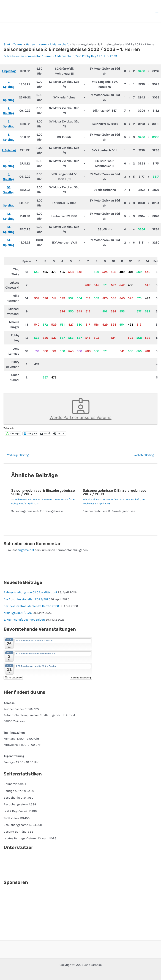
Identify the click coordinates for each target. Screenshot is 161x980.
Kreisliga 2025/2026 (18, 613)
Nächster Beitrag (145, 455)
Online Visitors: (14, 784)
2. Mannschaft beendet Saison (24, 620)
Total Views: (12, 818)
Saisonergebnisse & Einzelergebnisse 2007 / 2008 (115, 492)
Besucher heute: (15, 798)
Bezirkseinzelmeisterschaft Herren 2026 (31, 606)
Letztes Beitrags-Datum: (20, 838)
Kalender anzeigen (81, 678)
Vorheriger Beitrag (16, 455)
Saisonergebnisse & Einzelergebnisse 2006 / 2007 (43, 492)
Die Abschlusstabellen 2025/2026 (27, 599)
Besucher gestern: (16, 804)
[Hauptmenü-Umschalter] (157, 11)
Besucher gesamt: (16, 825)
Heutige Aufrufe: (15, 791)
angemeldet (26, 550)
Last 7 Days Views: (16, 811)
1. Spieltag (9, 71)
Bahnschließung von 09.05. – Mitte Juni (30, 592)
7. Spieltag (9, 150)
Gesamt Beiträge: (16, 832)
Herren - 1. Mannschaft (59, 56)
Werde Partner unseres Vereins (80, 409)
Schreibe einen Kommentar (22, 56)
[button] (13, 678)
